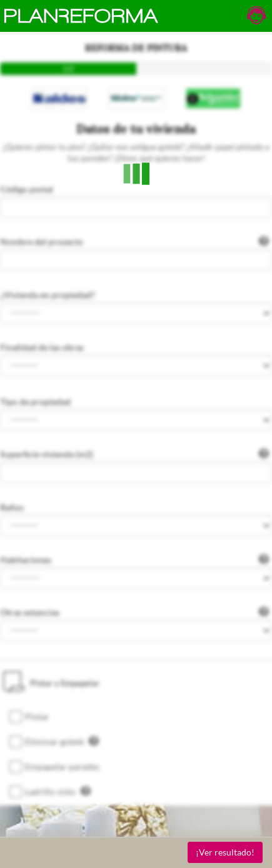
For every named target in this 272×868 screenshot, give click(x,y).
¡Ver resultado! (225, 852)
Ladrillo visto (58, 791)
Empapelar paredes (62, 766)
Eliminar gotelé (62, 741)
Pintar (37, 716)
